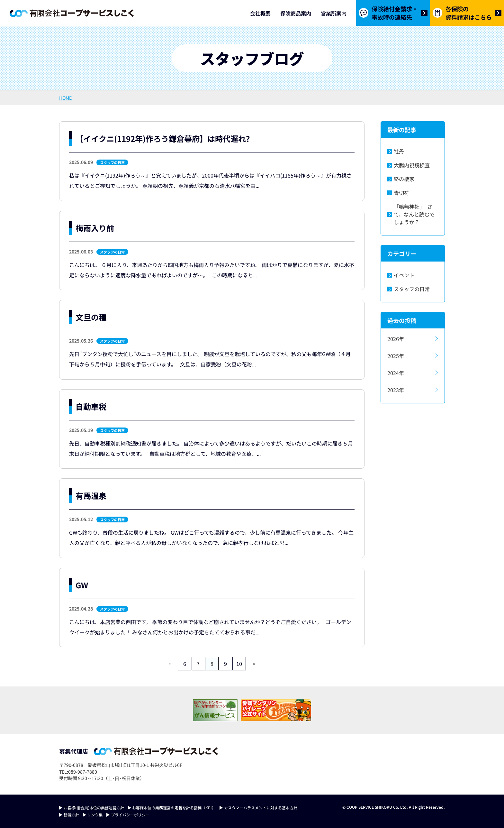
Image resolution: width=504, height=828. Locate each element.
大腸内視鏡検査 (412, 165)
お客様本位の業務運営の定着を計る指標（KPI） (174, 808)
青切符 (401, 193)
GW (82, 585)
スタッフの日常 (112, 162)
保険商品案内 (296, 13)
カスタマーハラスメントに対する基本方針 (261, 808)
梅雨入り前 (95, 228)
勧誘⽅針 (71, 815)
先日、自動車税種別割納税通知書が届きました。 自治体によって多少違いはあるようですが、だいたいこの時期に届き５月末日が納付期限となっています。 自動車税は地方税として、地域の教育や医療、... (211, 448)
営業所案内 (334, 13)
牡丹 (399, 151)
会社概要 (260, 13)
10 (245, 664)
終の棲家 (404, 179)
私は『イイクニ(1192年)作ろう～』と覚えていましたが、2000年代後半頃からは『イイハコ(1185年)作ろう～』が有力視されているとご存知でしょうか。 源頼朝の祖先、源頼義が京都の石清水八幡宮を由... (210, 180)
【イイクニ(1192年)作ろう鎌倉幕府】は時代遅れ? (163, 138)
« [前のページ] (162, 663)
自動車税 (91, 406)
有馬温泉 (91, 496)
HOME (65, 98)
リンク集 (95, 815)
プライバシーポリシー (130, 815)
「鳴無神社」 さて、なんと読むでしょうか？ (414, 214)
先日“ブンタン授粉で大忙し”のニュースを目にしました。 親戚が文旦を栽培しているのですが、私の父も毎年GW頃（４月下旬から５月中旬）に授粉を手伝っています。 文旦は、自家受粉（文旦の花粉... (210, 359)
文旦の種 (91, 317)
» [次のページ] (262, 663)
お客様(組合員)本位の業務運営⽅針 (94, 808)
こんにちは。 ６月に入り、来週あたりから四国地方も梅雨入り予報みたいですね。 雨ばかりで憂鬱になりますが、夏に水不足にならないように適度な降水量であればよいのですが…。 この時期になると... (212, 270)
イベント (404, 275)
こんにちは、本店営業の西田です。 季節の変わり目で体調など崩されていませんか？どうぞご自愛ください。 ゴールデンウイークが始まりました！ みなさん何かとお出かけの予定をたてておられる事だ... (210, 627)
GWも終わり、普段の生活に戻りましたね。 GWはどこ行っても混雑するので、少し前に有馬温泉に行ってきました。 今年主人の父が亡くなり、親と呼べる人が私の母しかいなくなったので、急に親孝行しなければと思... (211, 538)
